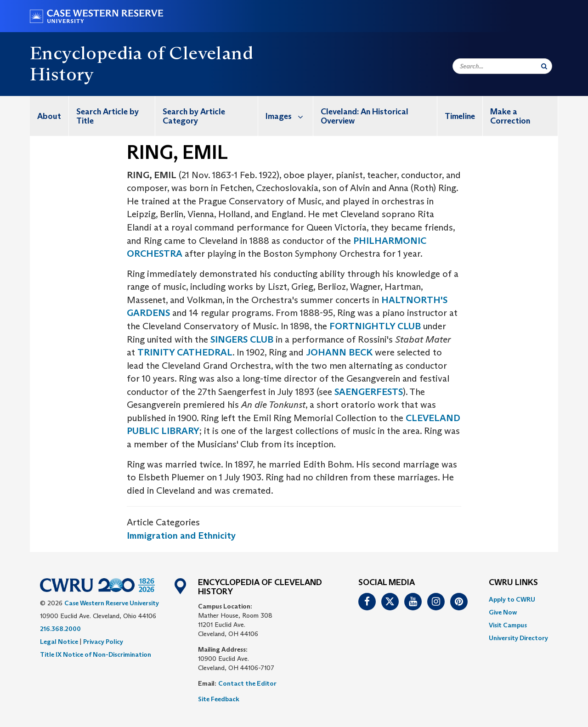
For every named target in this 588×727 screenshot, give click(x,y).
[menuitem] (49, 116)
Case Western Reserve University (112, 603)
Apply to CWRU (512, 599)
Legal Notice (59, 642)
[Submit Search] (544, 66)
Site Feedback (219, 699)
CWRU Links (513, 583)
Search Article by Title (107, 116)
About (49, 116)
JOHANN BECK (339, 352)
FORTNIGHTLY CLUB (375, 326)
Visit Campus (508, 625)
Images (289, 116)
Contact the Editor (247, 683)
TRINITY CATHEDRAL (185, 352)
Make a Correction (510, 116)
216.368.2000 (60, 629)
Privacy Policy (103, 642)
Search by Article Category (194, 116)
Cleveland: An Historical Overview (365, 116)
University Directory (518, 638)
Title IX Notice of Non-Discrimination (96, 654)
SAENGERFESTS (369, 392)
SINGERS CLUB (242, 339)
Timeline (460, 116)
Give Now (503, 612)
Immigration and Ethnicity (181, 535)
